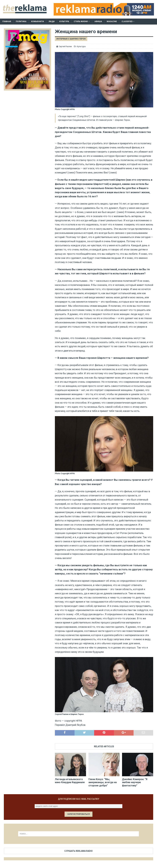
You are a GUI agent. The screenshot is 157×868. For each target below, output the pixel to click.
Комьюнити (37, 21)
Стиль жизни (81, 21)
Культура (64, 21)
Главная (7, 21)
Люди (52, 21)
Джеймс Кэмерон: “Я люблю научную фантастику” (135, 782)
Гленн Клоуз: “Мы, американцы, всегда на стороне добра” (103, 782)
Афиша (98, 21)
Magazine (112, 21)
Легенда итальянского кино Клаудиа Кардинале (70, 781)
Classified (127, 21)
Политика (21, 21)
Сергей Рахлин (65, 46)
